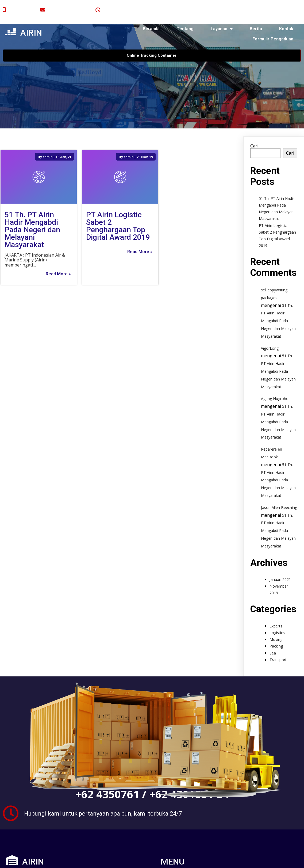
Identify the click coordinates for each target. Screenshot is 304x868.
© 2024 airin (41, 860)
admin (47, 140)
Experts (276, 609)
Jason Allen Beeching (279, 490)
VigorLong (270, 331)
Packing (276, 629)
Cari (254, 129)
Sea (273, 636)
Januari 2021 (280, 562)
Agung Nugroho (275, 382)
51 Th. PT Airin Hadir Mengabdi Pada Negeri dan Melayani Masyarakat (279, 304)
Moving (276, 623)
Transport (278, 643)
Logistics (277, 616)
